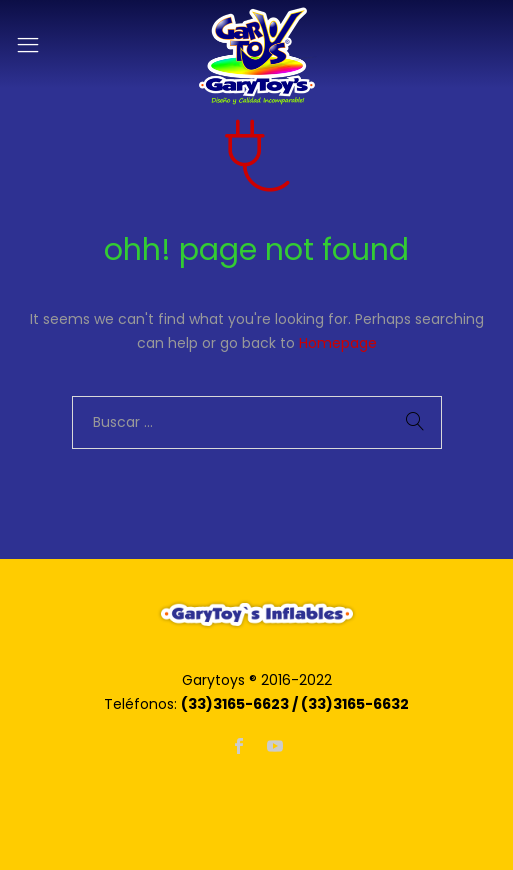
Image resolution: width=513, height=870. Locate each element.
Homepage (338, 343)
